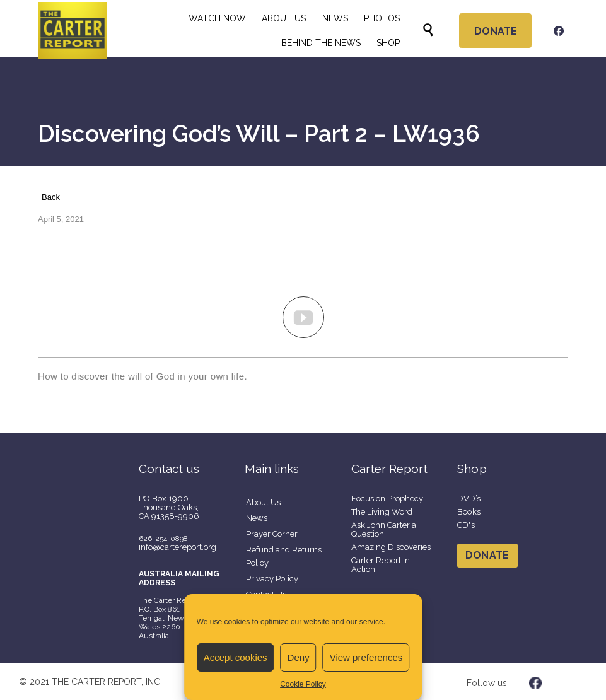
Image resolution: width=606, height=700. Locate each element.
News (257, 518)
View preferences (366, 657)
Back (51, 197)
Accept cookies (236, 657)
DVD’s (469, 499)
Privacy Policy (272, 579)
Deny (299, 657)
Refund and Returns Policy (284, 556)
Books (469, 512)
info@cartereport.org (178, 547)
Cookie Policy (303, 684)
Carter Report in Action (381, 565)
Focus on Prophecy (387, 499)
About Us (263, 502)
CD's (466, 525)
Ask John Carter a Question (384, 529)
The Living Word (382, 512)
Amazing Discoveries (391, 547)
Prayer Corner (272, 534)
